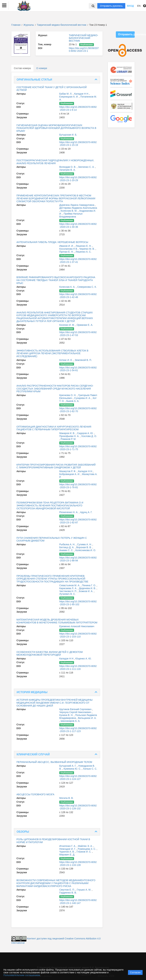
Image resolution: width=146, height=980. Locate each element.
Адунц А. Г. (86, 512)
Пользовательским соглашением (22, 975)
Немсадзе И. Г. (68, 849)
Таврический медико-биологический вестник (62, 25)
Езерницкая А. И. (69, 97)
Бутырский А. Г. (68, 766)
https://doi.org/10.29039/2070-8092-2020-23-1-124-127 (78, 778)
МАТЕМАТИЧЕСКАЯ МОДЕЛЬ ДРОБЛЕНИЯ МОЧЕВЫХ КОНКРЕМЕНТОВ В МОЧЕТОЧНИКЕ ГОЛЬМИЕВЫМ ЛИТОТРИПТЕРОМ (57, 621)
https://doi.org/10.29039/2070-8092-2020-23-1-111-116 (78, 668)
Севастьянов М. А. (70, 585)
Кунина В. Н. (67, 715)
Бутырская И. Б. (68, 135)
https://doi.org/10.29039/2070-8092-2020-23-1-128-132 (78, 807)
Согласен (135, 972)
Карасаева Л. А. (68, 588)
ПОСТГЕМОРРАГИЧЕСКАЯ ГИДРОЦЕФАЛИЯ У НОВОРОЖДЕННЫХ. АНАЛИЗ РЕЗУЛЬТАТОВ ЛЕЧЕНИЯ (55, 162)
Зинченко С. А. (87, 167)
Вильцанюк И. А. (87, 718)
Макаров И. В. (68, 433)
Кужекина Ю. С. (73, 769)
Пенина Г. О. (89, 585)
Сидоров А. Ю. (86, 433)
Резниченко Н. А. (69, 512)
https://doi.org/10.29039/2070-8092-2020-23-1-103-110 (78, 635)
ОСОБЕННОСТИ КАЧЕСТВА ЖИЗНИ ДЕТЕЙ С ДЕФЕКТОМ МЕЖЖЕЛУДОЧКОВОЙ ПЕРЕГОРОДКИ (50, 653)
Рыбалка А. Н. (68, 544)
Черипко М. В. (87, 249)
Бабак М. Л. (66, 94)
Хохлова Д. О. (89, 436)
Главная (16, 25)
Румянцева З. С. (87, 849)
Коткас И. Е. (66, 360)
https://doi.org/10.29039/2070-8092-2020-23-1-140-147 (78, 902)
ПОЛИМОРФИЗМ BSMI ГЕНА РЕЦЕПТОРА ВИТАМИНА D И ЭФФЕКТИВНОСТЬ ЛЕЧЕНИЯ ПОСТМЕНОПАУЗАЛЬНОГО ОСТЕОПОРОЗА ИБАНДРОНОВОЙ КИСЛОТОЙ (50, 506)
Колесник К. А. (68, 287)
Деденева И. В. (88, 588)
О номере (42, 68)
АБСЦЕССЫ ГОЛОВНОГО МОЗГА (35, 794)
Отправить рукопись (111, 6)
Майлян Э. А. (86, 846)
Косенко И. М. (67, 325)
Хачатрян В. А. (67, 170)
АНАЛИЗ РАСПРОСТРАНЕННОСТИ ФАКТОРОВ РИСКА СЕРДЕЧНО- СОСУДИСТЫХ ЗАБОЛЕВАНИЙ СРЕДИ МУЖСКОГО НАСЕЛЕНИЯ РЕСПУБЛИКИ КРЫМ (55, 389)
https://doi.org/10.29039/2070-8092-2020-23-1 (84, 50)
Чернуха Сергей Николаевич (76, 712)
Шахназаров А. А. (70, 721)
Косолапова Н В (69, 249)
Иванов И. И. (67, 246)
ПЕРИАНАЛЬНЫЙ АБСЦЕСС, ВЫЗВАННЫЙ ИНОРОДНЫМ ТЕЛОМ (54, 762)
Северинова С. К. (87, 287)
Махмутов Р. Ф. (68, 471)
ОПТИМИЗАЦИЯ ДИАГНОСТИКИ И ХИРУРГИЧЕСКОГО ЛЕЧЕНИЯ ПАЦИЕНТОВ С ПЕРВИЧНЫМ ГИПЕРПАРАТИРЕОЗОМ (54, 428)
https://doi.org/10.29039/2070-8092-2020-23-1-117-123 (78, 730)
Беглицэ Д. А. (67, 547)
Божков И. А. (86, 591)
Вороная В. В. (84, 547)
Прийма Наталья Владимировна (71, 215)
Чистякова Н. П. (68, 591)
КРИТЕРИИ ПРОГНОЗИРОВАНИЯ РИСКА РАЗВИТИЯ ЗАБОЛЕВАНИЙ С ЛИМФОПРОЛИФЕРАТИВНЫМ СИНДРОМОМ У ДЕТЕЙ (56, 466)
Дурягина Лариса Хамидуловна (77, 205)
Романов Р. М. (68, 439)
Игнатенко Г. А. (68, 846)
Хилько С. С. (90, 769)
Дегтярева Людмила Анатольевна (78, 208)
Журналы (29, 25)
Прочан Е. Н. (67, 252)
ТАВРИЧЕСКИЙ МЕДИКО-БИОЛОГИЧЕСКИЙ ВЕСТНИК (84, 38)
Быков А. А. (73, 401)
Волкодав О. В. (68, 167)
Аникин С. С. (67, 550)
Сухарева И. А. (83, 398)
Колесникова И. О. (86, 550)
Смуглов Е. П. (67, 890)
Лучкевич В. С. (67, 594)
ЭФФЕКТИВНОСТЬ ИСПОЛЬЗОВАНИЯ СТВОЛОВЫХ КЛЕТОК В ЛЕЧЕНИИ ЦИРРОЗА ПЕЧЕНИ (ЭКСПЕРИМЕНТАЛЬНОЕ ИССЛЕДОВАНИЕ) (52, 354)
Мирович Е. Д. (67, 855)
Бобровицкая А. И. (70, 474)
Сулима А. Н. (85, 544)
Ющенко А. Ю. (83, 659)
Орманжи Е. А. (85, 325)
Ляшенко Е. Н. (84, 246)
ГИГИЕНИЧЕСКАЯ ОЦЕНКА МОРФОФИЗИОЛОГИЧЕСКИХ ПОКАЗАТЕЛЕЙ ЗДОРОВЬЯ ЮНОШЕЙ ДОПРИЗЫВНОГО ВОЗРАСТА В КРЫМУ (56, 128)
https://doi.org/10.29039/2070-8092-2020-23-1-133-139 (78, 864)
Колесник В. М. (69, 211)
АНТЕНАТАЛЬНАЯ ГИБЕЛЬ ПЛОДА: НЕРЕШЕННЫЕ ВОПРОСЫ (52, 242)
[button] (4, 5)
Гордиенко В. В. (68, 893)
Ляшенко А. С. (84, 252)
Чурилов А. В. (67, 852)
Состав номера (22, 68)
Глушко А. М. (84, 890)
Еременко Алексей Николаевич (77, 626)
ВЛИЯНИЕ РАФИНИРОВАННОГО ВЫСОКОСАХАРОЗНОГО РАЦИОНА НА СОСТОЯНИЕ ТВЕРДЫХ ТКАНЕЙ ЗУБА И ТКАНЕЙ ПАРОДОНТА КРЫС (56, 280)
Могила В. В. (66, 798)
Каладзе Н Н (82, 94)
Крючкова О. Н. (68, 395)
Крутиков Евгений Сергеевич (76, 709)
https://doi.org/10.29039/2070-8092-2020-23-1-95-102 (78, 603)
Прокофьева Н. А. (70, 436)
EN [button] (139, 6)
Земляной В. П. (83, 360)
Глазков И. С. (84, 852)
